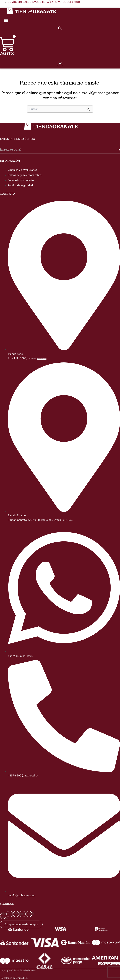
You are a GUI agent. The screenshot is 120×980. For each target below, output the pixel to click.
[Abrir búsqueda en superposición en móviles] (60, 28)
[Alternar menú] (6, 20)
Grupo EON (22, 978)
